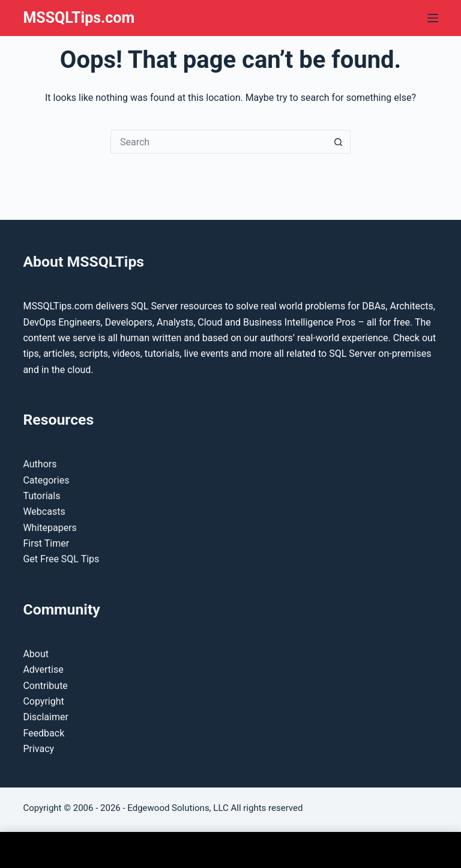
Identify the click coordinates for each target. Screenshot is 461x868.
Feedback (44, 733)
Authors (40, 464)
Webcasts (44, 511)
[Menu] (433, 18)
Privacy (38, 749)
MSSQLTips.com (79, 18)
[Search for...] (218, 142)
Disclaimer (45, 717)
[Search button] (339, 142)
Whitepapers (50, 528)
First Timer (46, 543)
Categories (46, 480)
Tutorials (41, 496)
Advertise (43, 669)
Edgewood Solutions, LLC (178, 808)
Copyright (43, 701)
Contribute (45, 686)
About (36, 654)
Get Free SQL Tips (61, 559)
